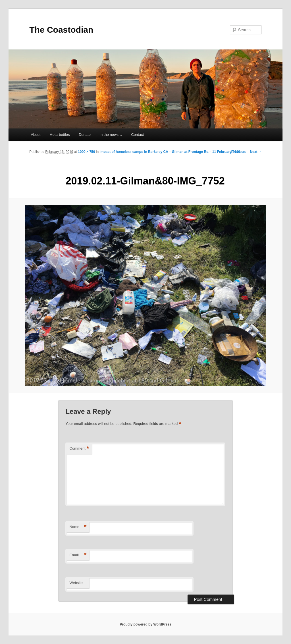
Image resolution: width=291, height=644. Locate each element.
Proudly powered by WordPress (145, 624)
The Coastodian (61, 30)
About (36, 135)
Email (78, 555)
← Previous (236, 152)
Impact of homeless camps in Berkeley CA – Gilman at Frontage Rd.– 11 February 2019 (170, 152)
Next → (256, 152)
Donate (85, 135)
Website (76, 583)
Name (78, 527)
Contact (137, 135)
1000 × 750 (86, 152)
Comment (79, 449)
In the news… (111, 135)
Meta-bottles (60, 135)
